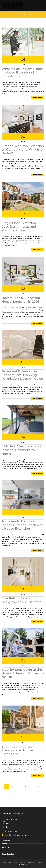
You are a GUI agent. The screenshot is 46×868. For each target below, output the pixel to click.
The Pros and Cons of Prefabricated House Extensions (18, 750)
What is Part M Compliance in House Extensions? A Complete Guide (23, 72)
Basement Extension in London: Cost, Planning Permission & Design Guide (22, 375)
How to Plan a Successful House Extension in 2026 (21, 300)
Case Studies (23, 855)
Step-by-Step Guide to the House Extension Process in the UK (23, 673)
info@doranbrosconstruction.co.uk (20, 835)
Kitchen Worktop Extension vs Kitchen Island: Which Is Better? (23, 150)
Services (23, 848)
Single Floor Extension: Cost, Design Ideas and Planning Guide (19, 227)
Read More (37, 98)
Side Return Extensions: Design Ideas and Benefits (21, 600)
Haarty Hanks (23, 864)
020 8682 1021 (11, 832)
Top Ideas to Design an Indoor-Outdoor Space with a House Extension (23, 525)
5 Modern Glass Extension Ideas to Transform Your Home (21, 450)
